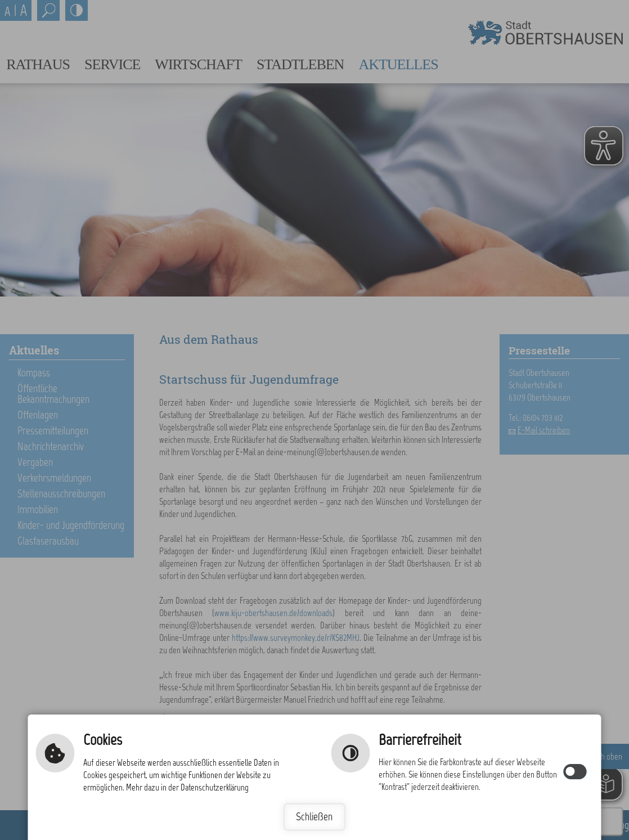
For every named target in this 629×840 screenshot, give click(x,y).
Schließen (314, 817)
